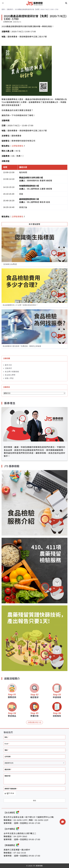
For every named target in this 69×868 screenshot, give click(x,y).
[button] (63, 822)
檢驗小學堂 (9, 378)
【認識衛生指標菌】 (10, 264)
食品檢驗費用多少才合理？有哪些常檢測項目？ (20, 305)
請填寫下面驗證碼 (11, 789)
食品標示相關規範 (12, 372)
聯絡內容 (8, 776)
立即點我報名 (17, 146)
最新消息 (8, 365)
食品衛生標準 (10, 375)
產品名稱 (8, 769)
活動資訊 (8, 368)
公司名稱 (8, 757)
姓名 (7, 737)
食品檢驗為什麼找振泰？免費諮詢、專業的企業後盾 (22, 346)
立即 (13, 217)
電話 (7, 750)
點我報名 (19, 217)
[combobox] (34, 763)
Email (7, 744)
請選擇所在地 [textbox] (9, 763)
